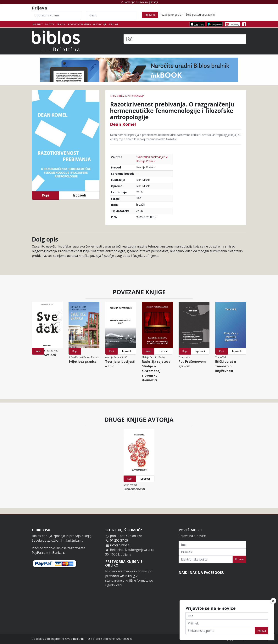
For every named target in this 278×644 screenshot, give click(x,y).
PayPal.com (40, 553)
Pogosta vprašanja (79, 24)
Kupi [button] (45, 195)
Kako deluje (100, 24)
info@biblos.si (120, 545)
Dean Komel (123, 124)
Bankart (58, 553)
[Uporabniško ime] (56, 15)
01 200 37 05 (119, 540)
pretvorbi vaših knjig (120, 576)
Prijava (239, 559)
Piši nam (113, 24)
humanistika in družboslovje (127, 96)
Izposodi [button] (79, 195)
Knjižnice (38, 24)
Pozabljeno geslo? (171, 15)
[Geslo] (111, 15)
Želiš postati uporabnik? (200, 15)
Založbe (50, 24)
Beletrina (79, 639)
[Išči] (185, 39)
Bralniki (61, 24)
